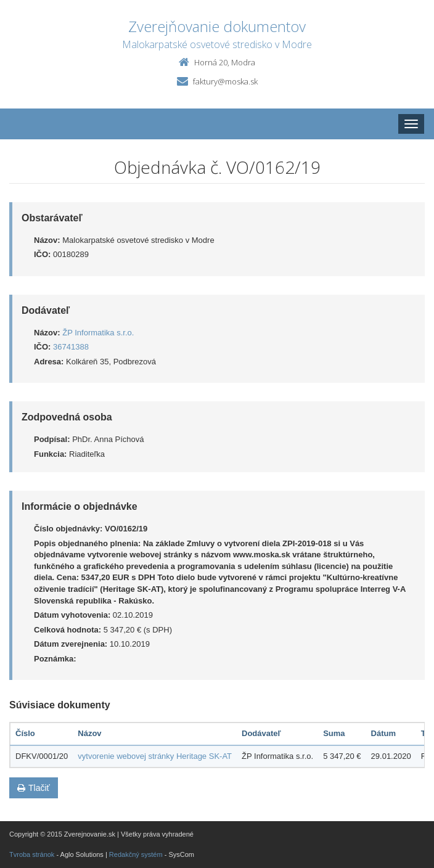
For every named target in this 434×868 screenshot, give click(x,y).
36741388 (71, 347)
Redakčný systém (136, 854)
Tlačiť (34, 788)
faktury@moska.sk (225, 81)
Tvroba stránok (32, 854)
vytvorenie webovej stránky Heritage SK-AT (155, 756)
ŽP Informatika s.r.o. (98, 333)
